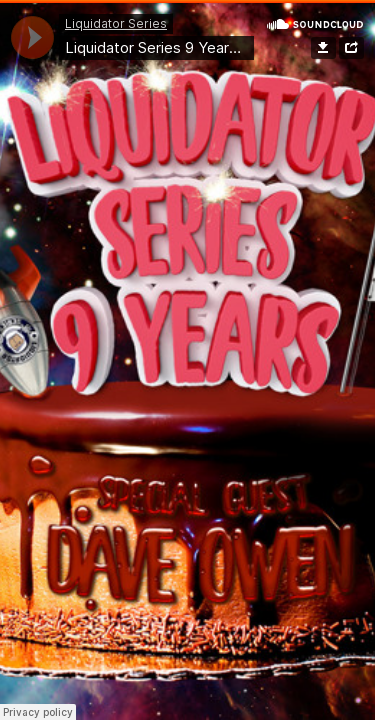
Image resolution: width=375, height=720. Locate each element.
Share (351, 48)
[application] (32, 37)
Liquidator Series (116, 23)
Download (323, 48)
